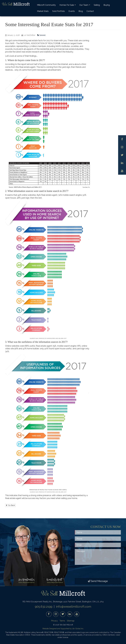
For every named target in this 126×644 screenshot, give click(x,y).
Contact (90, 11)
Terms (62, 621)
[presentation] (94, 571)
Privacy (54, 621)
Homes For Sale (68, 6)
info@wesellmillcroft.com (74, 607)
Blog (81, 11)
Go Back (10, 505)
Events (72, 11)
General (41, 35)
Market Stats (43, 11)
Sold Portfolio (59, 11)
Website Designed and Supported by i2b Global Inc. (63, 629)
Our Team (85, 6)
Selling (97, 5)
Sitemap (71, 621)
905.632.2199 (44, 607)
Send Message (98, 581)
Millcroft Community (46, 5)
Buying (107, 5)
